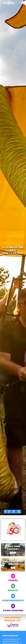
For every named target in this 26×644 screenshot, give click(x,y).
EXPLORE (13, 553)
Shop (13, 568)
